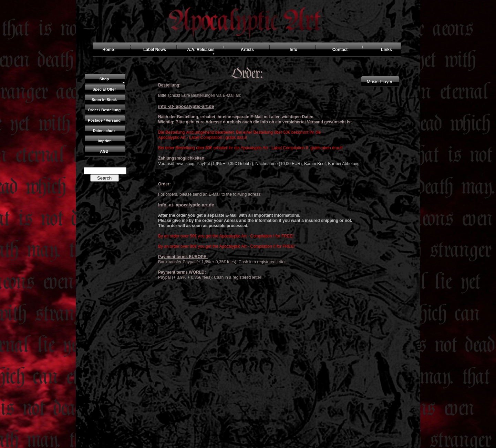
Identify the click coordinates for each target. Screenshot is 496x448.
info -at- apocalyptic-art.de (186, 106)
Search (104, 178)
